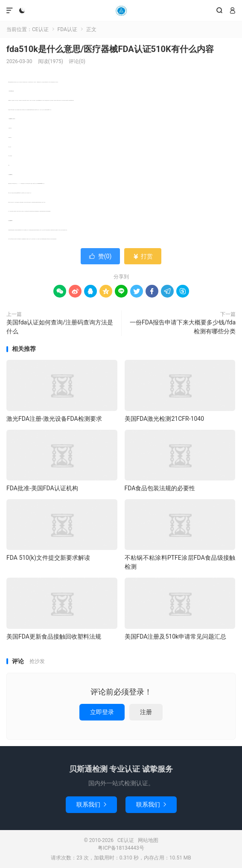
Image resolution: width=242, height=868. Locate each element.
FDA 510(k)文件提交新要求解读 (48, 558)
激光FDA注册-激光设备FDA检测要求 (54, 419)
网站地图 (148, 840)
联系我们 (91, 804)
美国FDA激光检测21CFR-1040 (164, 419)
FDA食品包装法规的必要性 (160, 488)
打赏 (143, 256)
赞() (101, 256)
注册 (146, 712)
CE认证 (121, 11)
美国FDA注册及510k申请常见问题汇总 (176, 637)
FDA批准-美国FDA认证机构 (42, 488)
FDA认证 (67, 29)
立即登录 (102, 712)
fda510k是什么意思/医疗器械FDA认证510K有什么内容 (110, 49)
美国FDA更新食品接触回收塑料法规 (54, 637)
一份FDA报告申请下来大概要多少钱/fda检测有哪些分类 (183, 327)
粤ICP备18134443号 (121, 848)
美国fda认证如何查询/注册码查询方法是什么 (60, 327)
